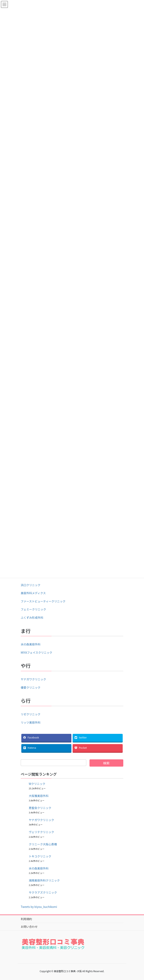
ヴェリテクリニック (41, 832)
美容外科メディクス (33, 593)
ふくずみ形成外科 (32, 617)
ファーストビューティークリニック (43, 601)
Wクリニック (37, 784)
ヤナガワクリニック (33, 679)
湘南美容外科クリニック (44, 880)
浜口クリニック (31, 585)
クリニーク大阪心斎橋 (43, 844)
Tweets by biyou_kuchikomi (39, 907)
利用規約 (26, 919)
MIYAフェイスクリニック (37, 652)
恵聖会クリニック (40, 808)
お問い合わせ (29, 927)
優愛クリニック (31, 687)
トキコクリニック (40, 856)
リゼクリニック (31, 714)
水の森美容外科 (31, 644)
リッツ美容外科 (31, 722)
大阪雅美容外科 (39, 796)
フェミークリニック (33, 609)
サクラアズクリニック (43, 892)
